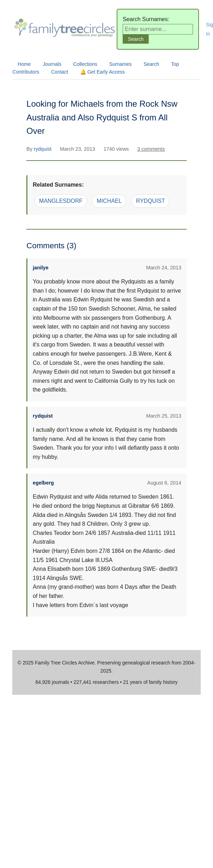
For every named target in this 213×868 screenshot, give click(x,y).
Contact (59, 72)
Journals (52, 64)
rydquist (43, 149)
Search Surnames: (146, 19)
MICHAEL (109, 201)
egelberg (43, 483)
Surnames (121, 64)
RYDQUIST (150, 201)
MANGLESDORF (61, 201)
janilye (41, 268)
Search (151, 64)
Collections (85, 64)
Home (24, 64)
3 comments (151, 149)
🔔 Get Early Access (102, 72)
